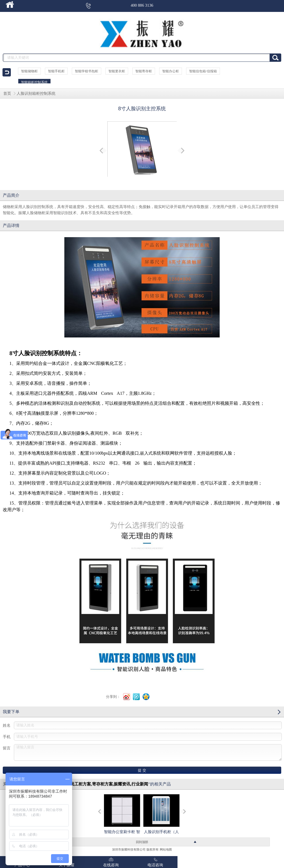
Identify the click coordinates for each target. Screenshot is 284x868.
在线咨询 (111, 862)
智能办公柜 (171, 71)
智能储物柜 (29, 71)
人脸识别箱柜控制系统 (36, 94)
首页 (7, 94)
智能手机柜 (56, 71)
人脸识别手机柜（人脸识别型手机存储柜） (161, 824)
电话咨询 (155, 862)
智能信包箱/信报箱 (203, 71)
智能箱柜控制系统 (34, 82)
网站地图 (166, 849)
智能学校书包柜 (87, 71)
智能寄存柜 (144, 71)
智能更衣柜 (117, 71)
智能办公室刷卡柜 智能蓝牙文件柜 (122, 819)
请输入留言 (148, 752)
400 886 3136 (142, 5)
